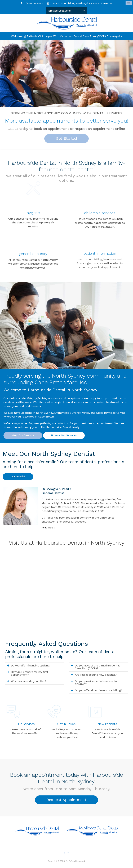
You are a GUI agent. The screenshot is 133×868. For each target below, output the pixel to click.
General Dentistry (33, 254)
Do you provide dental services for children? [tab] (96, 683)
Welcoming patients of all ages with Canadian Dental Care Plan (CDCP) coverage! (65, 36)
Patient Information (100, 253)
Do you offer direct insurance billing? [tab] (98, 690)
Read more (47, 528)
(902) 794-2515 (34, 3)
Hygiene (33, 213)
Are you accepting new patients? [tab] (96, 675)
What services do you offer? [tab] (29, 681)
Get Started (66, 138)
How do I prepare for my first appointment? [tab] (29, 673)
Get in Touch (66, 724)
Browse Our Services (64, 435)
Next (130, 94)
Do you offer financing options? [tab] (31, 665)
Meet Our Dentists (23, 435)
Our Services (26, 724)
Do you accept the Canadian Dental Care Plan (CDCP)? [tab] (97, 667)
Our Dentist (18, 477)
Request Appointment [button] (66, 800)
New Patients (107, 724)
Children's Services (100, 213)
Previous (3, 94)
